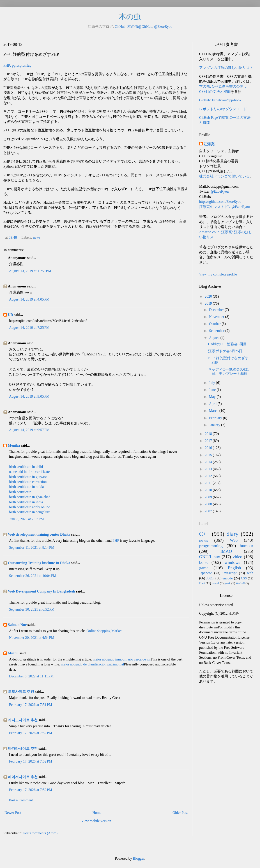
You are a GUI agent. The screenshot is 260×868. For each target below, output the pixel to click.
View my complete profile (218, 274)
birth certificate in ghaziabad (30, 497)
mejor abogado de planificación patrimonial (92, 664)
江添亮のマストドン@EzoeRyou (224, 207)
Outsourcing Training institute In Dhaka (39, 563)
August (215, 338)
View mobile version (96, 821)
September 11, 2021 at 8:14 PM (32, 547)
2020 (209, 296)
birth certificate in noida (26, 487)
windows (232, 562)
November (217, 317)
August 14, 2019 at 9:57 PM (29, 430)
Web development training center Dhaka (39, 534)
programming (211, 546)
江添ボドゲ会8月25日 (225, 351)
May (213, 397)
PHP (116, 540)
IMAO (226, 551)
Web (234, 540)
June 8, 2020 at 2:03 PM (26, 519)
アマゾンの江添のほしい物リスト (226, 68)
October (215, 324)
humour (246, 546)
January (215, 425)
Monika (14, 445)
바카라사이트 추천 (23, 748)
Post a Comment (21, 800)
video (238, 557)
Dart (202, 583)
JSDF (210, 578)
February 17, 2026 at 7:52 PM (31, 733)
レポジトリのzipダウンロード (223, 109)
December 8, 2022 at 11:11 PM (31, 676)
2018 (209, 434)
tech (250, 573)
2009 (209, 497)
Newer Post (13, 813)
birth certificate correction (28, 482)
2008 (209, 504)
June (213, 390)
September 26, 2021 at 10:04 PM (33, 576)
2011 (209, 483)
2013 (209, 469)
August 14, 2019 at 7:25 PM (29, 328)
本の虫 (130, 17)
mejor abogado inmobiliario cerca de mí (122, 659)
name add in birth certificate (29, 472)
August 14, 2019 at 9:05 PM (29, 396)
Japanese (206, 573)
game (204, 568)
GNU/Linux (210, 557)
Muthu (13, 653)
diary (233, 534)
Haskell (240, 583)
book (203, 562)
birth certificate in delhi (26, 467)
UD (10, 315)
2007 (209, 511)
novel (215, 583)
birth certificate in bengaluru (30, 512)
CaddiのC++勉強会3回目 (227, 344)
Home (97, 813)
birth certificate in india (26, 502)
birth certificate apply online (30, 507)
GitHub (120, 27)
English (234, 568)
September (217, 331)
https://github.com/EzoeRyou (220, 202)
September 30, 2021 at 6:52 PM (32, 609)
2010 (209, 490)
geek (227, 583)
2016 (209, 448)
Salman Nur (17, 625)
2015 (209, 455)
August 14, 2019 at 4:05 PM (29, 299)
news (37, 237)
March (214, 411)
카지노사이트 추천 (23, 720)
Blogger (139, 858)
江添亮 (209, 144)
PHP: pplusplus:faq (17, 65)
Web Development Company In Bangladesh (41, 591)
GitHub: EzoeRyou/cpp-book (220, 100)
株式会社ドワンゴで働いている (224, 176)
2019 (209, 303)
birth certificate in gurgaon (28, 477)
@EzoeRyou (163, 27)
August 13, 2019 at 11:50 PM (30, 271)
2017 (209, 441)
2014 (209, 462)
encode (228, 578)
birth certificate (20, 492)
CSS (244, 578)
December (217, 310)
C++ (204, 534)
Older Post (180, 813)
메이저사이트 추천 (23, 777)
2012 (209, 476)
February (216, 418)
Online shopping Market (104, 631)
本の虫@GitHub (140, 27)
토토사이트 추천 (21, 692)
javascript (230, 573)
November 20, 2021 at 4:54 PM (32, 638)
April (213, 404)
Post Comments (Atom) (40, 833)
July (213, 383)
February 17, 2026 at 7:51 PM (31, 705)
